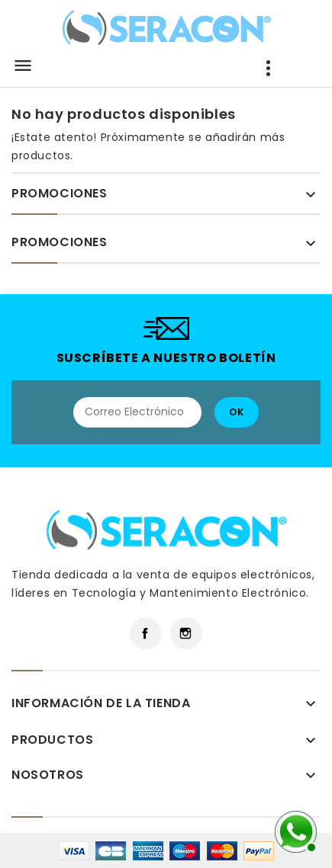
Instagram (186, 633)
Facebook (146, 633)
